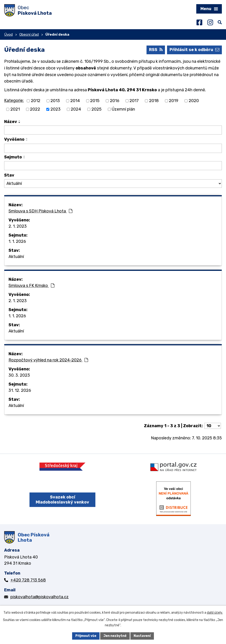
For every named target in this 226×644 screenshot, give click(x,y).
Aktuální (16, 257)
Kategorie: (14, 100)
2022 (35, 109)
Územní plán (123, 109)
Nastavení (142, 636)
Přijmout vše (86, 636)
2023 (56, 109)
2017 (134, 101)
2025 (97, 109)
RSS (156, 50)
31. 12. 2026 (20, 390)
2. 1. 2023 (18, 226)
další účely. (215, 613)
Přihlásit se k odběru (194, 50)
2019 (174, 101)
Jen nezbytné (115, 636)
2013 (55, 101)
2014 (75, 101)
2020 (194, 101)
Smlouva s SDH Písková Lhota (40, 211)
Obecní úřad (29, 34)
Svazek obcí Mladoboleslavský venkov (62, 500)
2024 (76, 109)
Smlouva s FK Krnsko (31, 286)
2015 (95, 101)
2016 (115, 101)
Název (11, 122)
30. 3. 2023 (19, 375)
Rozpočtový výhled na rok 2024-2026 (48, 360)
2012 (36, 101)
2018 (154, 101)
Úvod (8, 34)
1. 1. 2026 (17, 241)
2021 (15, 109)
